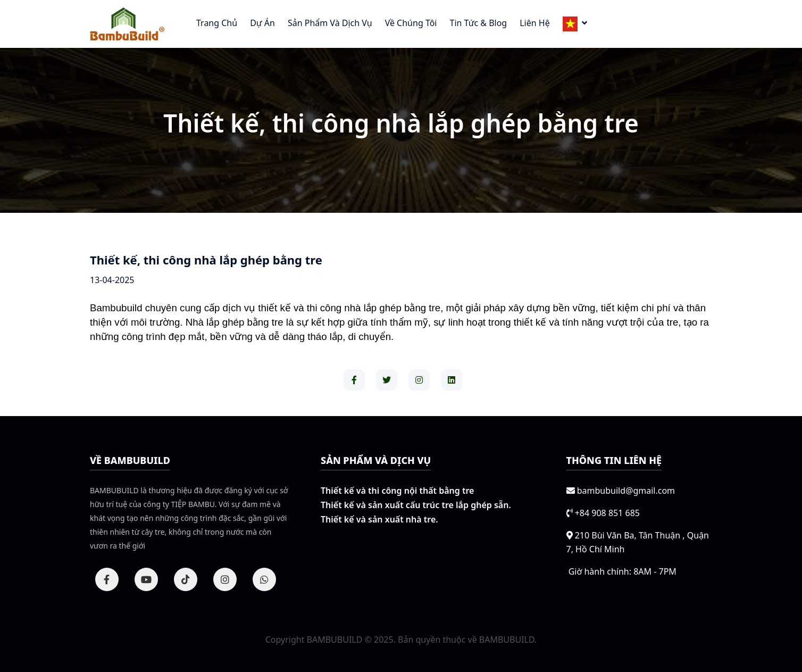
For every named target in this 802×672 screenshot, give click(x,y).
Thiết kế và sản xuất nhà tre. (379, 519)
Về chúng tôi (411, 23)
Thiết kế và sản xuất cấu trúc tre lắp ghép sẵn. (416, 505)
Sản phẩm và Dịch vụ (330, 23)
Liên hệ (534, 23)
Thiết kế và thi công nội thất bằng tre (397, 491)
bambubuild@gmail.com (626, 491)
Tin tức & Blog (478, 23)
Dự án (262, 23)
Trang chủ (217, 23)
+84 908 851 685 (607, 513)
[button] (575, 24)
